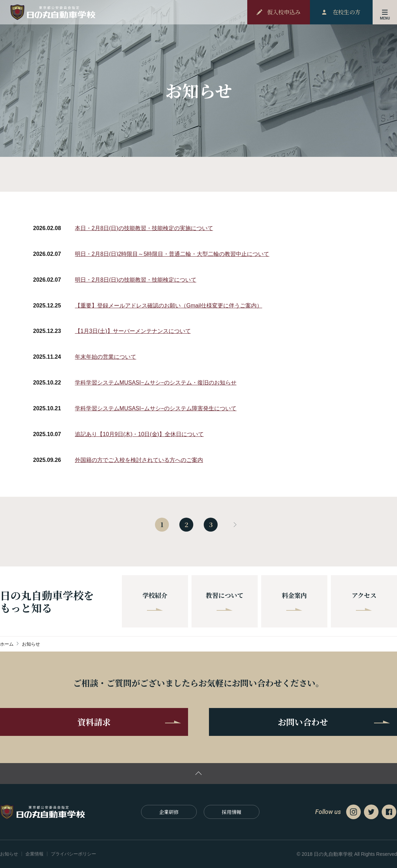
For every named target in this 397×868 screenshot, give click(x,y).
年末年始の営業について (106, 357)
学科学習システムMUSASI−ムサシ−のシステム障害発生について (156, 408)
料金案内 (294, 601)
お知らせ (9, 854)
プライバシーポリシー (73, 854)
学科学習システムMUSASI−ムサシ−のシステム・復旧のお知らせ (156, 383)
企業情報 (34, 854)
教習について (225, 601)
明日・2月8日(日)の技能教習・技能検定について (135, 280)
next (235, 525)
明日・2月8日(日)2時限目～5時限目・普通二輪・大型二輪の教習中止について (172, 254)
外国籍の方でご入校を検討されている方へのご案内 (139, 460)
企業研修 (169, 812)
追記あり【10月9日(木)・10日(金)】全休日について (139, 434)
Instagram (353, 812)
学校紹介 (155, 601)
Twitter (371, 812)
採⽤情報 (232, 812)
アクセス (364, 601)
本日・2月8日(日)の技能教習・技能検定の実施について (144, 228)
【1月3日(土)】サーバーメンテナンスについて (133, 331)
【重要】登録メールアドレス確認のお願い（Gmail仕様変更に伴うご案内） (169, 306)
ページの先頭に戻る (198, 774)
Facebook (389, 812)
